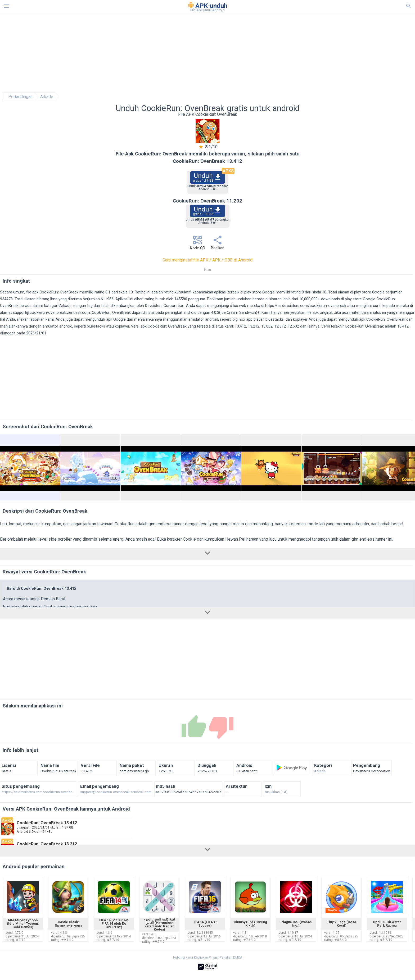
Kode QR (197, 244)
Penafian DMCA (231, 958)
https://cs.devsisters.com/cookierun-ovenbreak (306, 306)
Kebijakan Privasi (206, 958)
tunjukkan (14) (276, 792)
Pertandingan (20, 97)
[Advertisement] (240, 53)
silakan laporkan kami (35, 319)
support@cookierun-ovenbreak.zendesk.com (51, 313)
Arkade (47, 97)
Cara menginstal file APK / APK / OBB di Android (207, 260)
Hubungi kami (183, 958)
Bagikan (218, 244)
